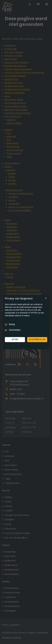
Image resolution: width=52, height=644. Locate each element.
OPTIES (15, 340)
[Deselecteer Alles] (46, 298)
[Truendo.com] (26, 346)
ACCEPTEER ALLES (37, 340)
